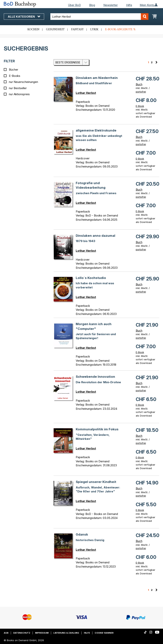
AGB (6, 633)
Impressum (42, 633)
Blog (92, 5)
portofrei (141, 92)
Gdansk (82, 534)
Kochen (33, 30)
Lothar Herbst (86, 93)
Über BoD (74, 5)
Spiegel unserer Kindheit (96, 482)
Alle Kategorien (24, 17)
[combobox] (99, 17)
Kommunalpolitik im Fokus (97, 429)
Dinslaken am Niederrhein (97, 78)
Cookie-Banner (104, 633)
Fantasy (77, 30)
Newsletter (111, 5)
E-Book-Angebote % (120, 30)
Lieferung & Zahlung (66, 633)
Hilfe (129, 5)
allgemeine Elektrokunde (96, 130)
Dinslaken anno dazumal (96, 236)
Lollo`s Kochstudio (91, 278)
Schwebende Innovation (95, 377)
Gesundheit (55, 30)
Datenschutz (22, 633)
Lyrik (94, 30)
